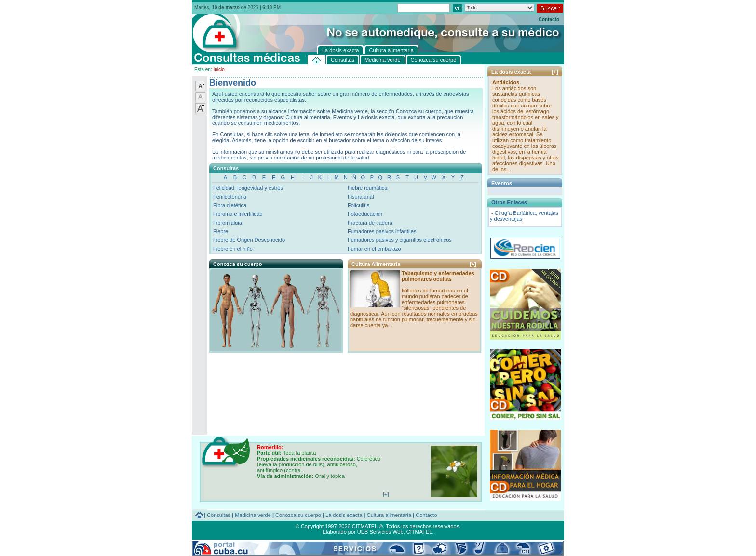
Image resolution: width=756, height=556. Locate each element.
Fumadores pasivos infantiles (382, 231)
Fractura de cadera (370, 223)
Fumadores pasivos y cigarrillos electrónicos (400, 240)
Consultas (219, 515)
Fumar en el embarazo (374, 249)
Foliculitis (358, 205)
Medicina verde (253, 515)
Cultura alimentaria (389, 515)
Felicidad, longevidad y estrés (248, 188)
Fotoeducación (365, 214)
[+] (473, 264)
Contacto (549, 20)
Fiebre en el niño (233, 249)
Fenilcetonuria (230, 197)
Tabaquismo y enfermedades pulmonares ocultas (438, 276)
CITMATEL (419, 532)
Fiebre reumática (368, 188)
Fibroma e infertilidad (238, 214)
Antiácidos (506, 82)
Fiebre (221, 231)
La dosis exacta (344, 515)
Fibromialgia (228, 223)
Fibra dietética (230, 205)
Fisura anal (361, 197)
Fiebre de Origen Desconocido (249, 240)
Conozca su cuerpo (298, 515)
